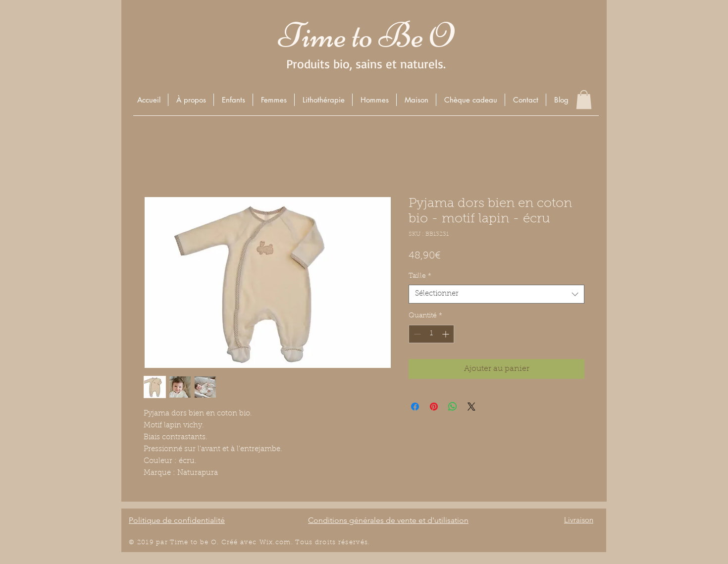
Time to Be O (366, 35)
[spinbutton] (431, 334)
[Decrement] (416, 334)
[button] (233, 100)
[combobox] (496, 294)
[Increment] (446, 334)
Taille (420, 276)
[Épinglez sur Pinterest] (434, 407)
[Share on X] (471, 407)
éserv (351, 542)
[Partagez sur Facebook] (415, 407)
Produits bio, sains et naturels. (366, 64)
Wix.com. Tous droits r (301, 542)
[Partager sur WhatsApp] (453, 407)
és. (365, 542)
